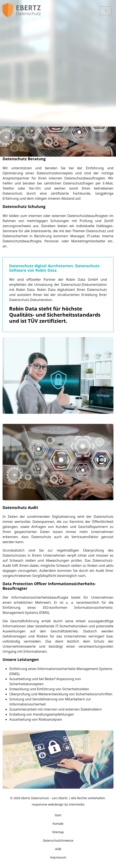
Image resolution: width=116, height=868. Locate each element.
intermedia (77, 804)
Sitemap (58, 832)
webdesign (56, 804)
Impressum (58, 857)
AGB (58, 849)
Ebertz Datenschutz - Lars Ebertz (44, 798)
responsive (40, 804)
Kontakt (58, 824)
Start (58, 815)
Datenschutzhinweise (58, 840)
